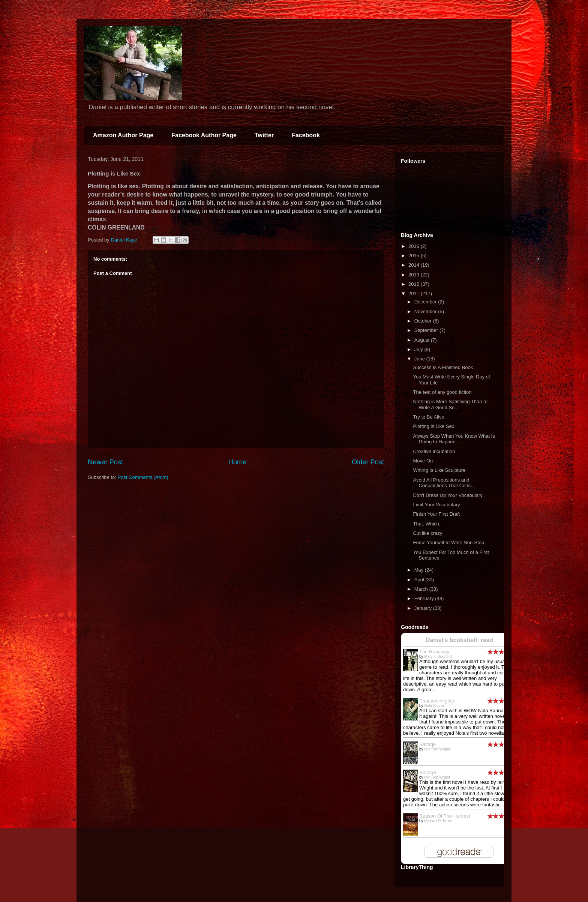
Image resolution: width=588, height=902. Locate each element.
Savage (427, 744)
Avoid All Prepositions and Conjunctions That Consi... (444, 483)
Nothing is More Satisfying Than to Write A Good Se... (450, 404)
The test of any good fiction (442, 392)
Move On (423, 461)
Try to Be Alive (428, 417)
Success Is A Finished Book (443, 367)
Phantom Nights (437, 701)
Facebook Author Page (204, 135)
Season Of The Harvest (445, 816)
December (426, 302)
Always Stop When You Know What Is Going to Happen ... (454, 439)
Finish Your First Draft (436, 514)
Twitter (264, 135)
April (420, 580)
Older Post (368, 462)
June (420, 359)
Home (238, 462)
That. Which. (427, 524)
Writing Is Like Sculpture (439, 470)
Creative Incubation (434, 451)
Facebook (306, 135)
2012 (415, 284)
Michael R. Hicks (438, 821)
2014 (415, 265)
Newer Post (105, 462)
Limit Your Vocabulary (436, 505)
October (424, 321)
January (424, 608)
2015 (415, 256)
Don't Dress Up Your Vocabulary (448, 495)
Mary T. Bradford (438, 657)
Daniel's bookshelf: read (459, 640)
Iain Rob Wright (437, 749)
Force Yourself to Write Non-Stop (448, 543)
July (419, 349)
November (426, 311)
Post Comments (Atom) (143, 477)
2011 (415, 293)
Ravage (428, 772)
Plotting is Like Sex (433, 426)
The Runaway (434, 652)
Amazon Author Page (123, 135)
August (423, 340)
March (422, 589)
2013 (415, 275)
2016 (415, 246)
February (425, 598)
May (420, 570)
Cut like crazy (427, 533)
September (427, 330)
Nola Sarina (434, 706)
